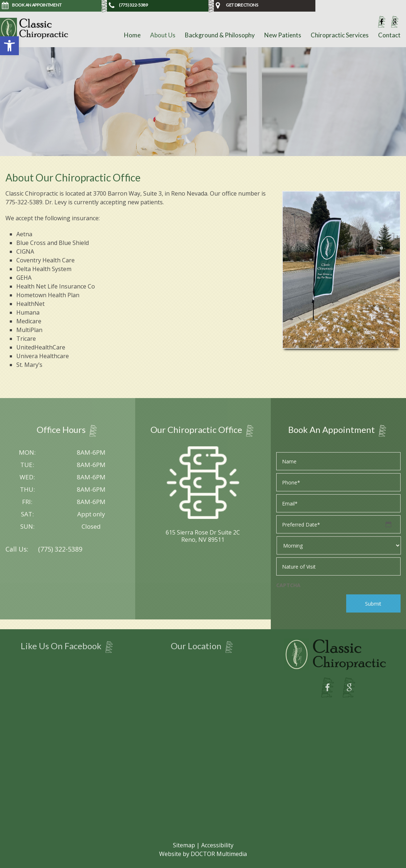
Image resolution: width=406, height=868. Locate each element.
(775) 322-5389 (60, 549)
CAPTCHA (288, 585)
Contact (389, 35)
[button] (9, 46)
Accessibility (217, 845)
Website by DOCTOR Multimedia (203, 854)
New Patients (283, 35)
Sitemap (184, 845)
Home (132, 35)
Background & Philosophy (220, 35)
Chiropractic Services (340, 35)
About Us (163, 35)
